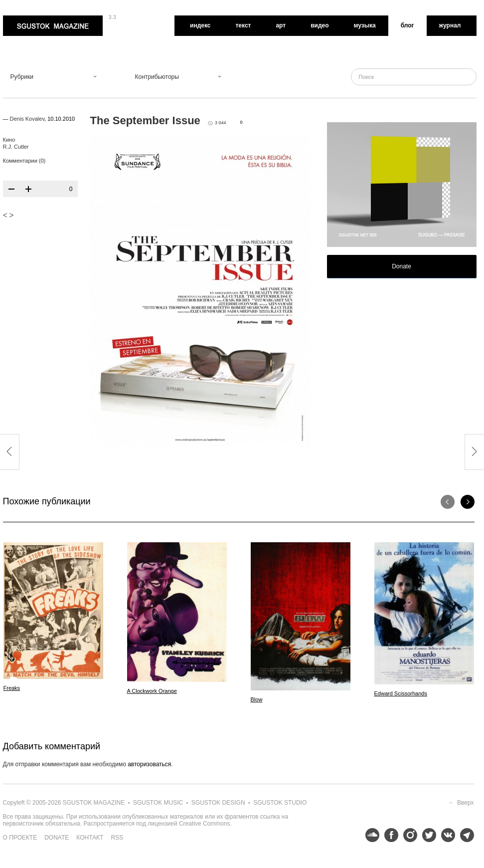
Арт (281, 25)
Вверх (465, 803)
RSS (117, 838)
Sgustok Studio (280, 803)
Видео (320, 25)
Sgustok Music (158, 803)
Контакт (90, 838)
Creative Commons (205, 824)
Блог (407, 25)
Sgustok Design (218, 803)
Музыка (365, 25)
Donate (402, 266)
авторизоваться (149, 764)
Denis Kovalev (27, 119)
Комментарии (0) (24, 161)
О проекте (20, 838)
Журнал (450, 25)
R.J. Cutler (16, 147)
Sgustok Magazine (53, 26)
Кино (9, 140)
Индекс (200, 25)
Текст (243, 25)
